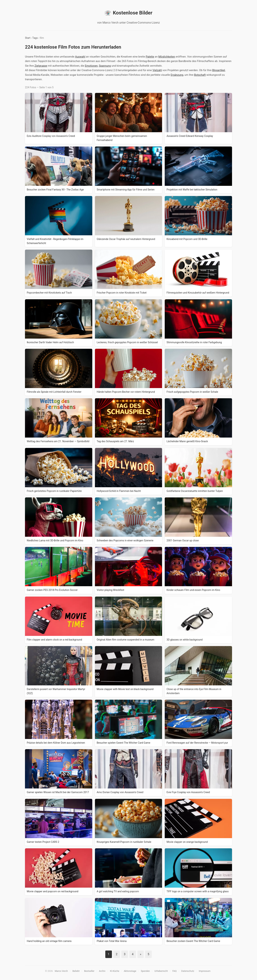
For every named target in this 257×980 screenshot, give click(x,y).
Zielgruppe (41, 66)
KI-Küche (115, 971)
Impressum (205, 971)
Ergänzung (177, 75)
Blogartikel (219, 70)
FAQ (174, 971)
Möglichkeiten (167, 57)
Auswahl (80, 57)
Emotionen (91, 66)
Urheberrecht (161, 971)
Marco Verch (61, 971)
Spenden (145, 971)
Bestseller (89, 971)
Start (28, 38)
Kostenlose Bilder (128, 13)
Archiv (102, 971)
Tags (35, 38)
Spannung (105, 66)
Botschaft (200, 75)
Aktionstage (130, 971)
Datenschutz (188, 971)
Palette (150, 57)
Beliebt (76, 971)
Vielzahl (157, 70)
